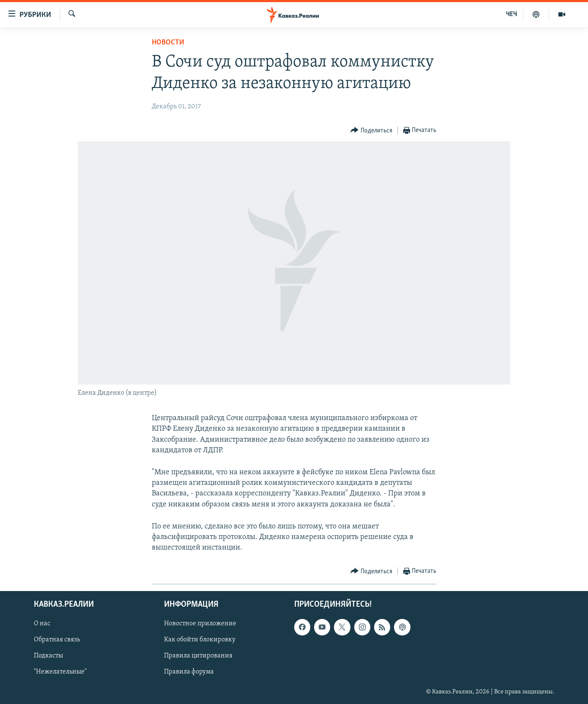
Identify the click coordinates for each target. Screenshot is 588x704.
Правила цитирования (198, 656)
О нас (42, 624)
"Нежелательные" (60, 672)
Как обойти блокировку (200, 640)
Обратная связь (57, 640)
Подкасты (48, 656)
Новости (168, 43)
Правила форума (189, 672)
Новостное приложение (200, 624)
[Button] (371, 131)
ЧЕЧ (511, 14)
